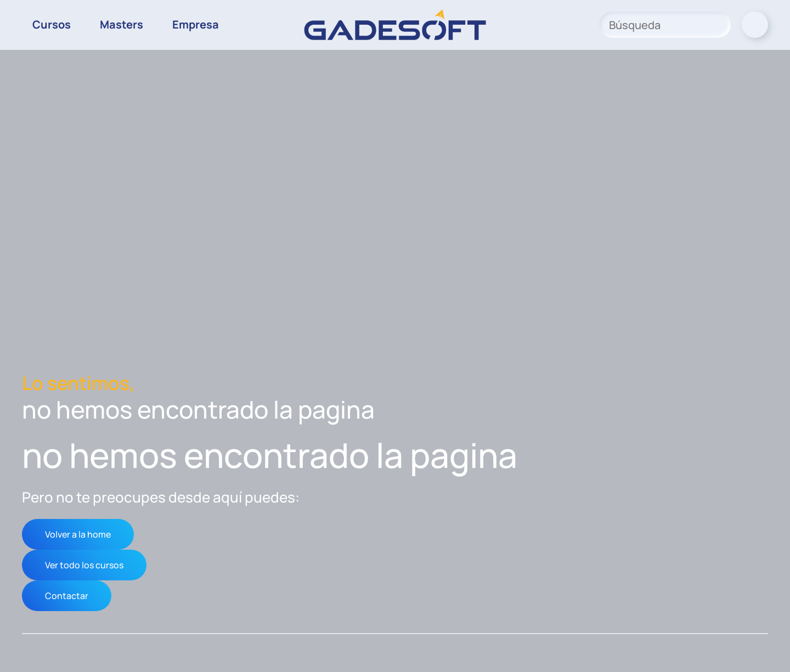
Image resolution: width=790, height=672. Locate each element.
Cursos (52, 24)
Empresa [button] (196, 24)
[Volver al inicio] (395, 25)
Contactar (67, 596)
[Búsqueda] (665, 25)
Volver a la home (78, 534)
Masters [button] (122, 24)
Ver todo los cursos (84, 565)
